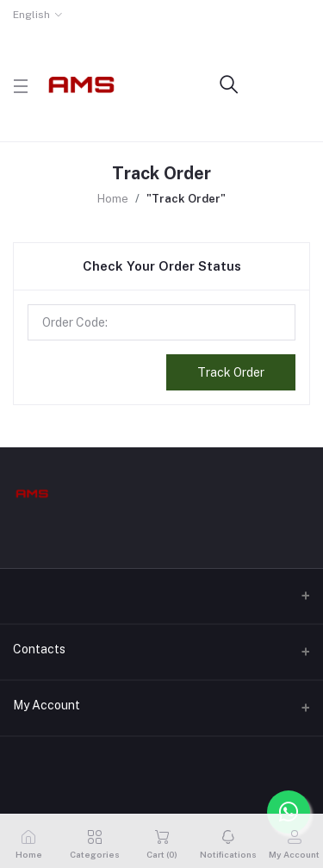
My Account (47, 705)
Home (113, 199)
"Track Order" (186, 199)
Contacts (39, 649)
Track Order (231, 372)
